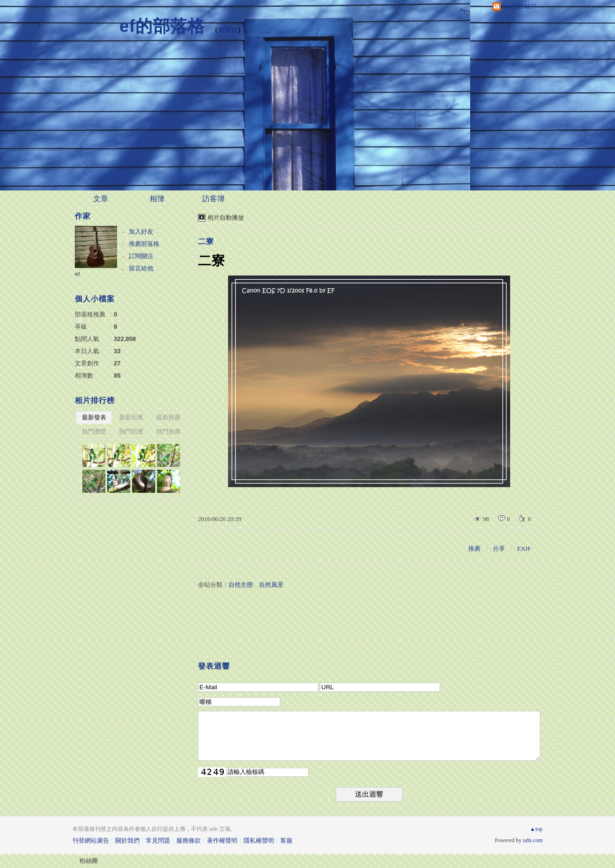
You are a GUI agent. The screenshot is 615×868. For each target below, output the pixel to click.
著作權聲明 (222, 840)
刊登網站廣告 (91, 840)
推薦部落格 (144, 244)
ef (77, 274)
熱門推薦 (168, 431)
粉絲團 (89, 861)
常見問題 (158, 840)
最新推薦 (168, 417)
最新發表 (94, 417)
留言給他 (141, 268)
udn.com (533, 840)
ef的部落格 (162, 26)
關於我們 (127, 840)
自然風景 (271, 585)
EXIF (524, 548)
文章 (101, 199)
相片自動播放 (226, 217)
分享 (499, 548)
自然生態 (241, 585)
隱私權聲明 (259, 840)
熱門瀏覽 (94, 431)
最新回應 (131, 417)
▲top (536, 829)
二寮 (206, 241)
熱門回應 (131, 431)
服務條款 (189, 840)
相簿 (157, 199)
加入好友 (141, 232)
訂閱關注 (141, 256)
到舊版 (228, 30)
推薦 (474, 548)
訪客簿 (213, 199)
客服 (286, 840)
